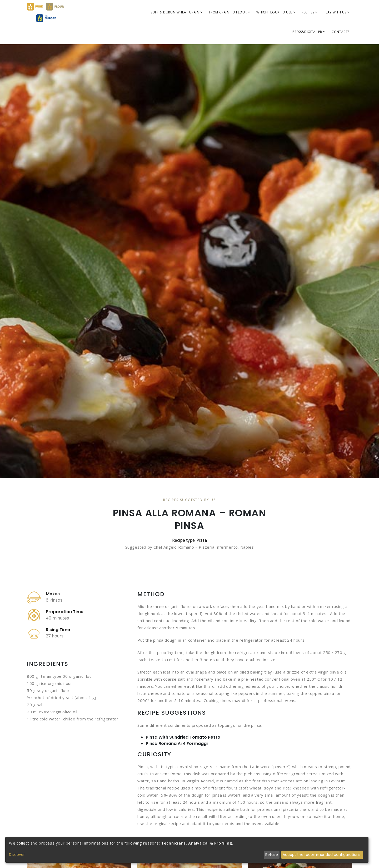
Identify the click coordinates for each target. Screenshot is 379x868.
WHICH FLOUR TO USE (276, 12)
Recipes (309, 12)
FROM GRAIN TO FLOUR (230, 12)
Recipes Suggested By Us (189, 500)
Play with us (337, 12)
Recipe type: (189, 540)
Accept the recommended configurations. (322, 855)
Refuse (272, 855)
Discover (17, 855)
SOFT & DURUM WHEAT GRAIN (177, 12)
